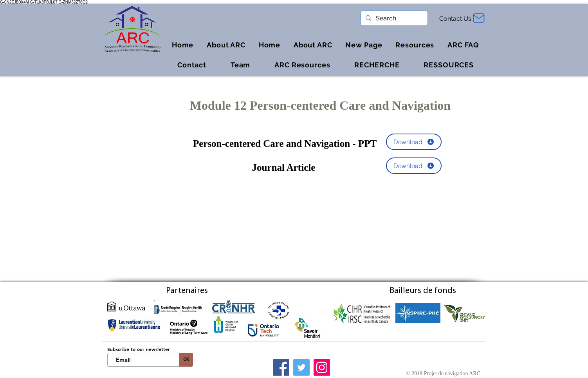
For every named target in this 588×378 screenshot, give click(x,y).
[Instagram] (322, 367)
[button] (415, 45)
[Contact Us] (456, 19)
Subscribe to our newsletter (139, 349)
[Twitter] (301, 367)
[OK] (186, 360)
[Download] (414, 142)
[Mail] (479, 18)
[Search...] (393, 18)
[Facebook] (281, 367)
